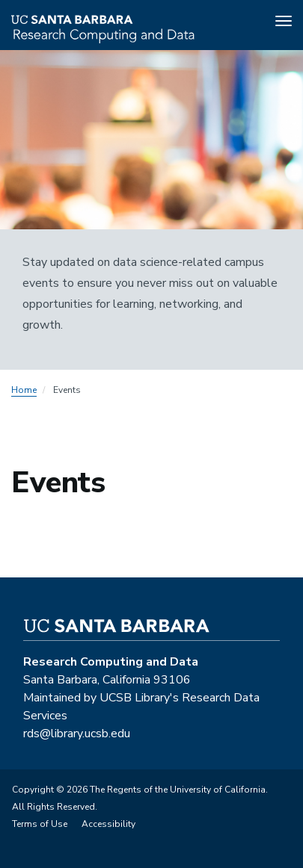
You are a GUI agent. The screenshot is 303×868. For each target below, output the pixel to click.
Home (24, 390)
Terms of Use (40, 824)
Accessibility (108, 824)
